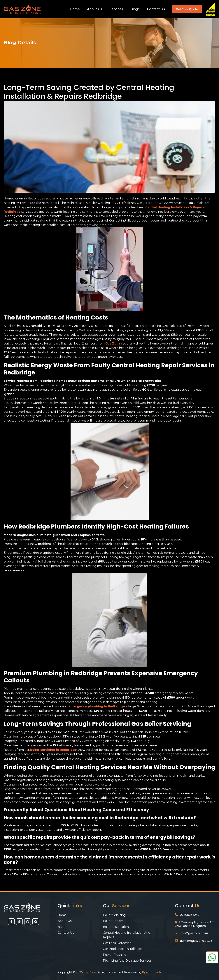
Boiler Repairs (113, 921)
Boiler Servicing (114, 915)
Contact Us (156, 9)
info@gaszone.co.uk (194, 933)
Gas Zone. (90, 972)
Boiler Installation (116, 927)
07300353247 (190, 915)
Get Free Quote (187, 9)
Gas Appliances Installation (123, 949)
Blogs (135, 9)
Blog (61, 927)
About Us (95, 9)
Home (75, 9)
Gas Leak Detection (117, 943)
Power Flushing (115, 955)
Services (116, 9)
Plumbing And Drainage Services (127, 961)
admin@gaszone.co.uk (196, 941)
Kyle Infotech (151, 972)
